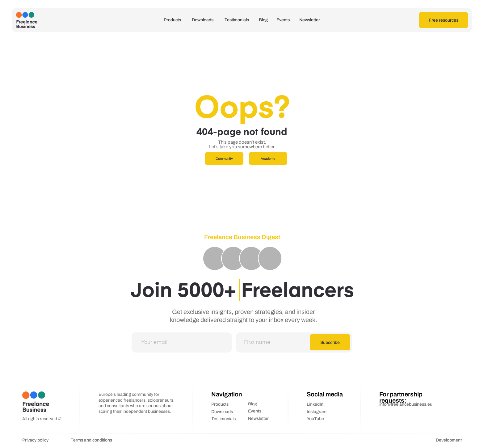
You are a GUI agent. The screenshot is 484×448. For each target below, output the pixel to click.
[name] (278, 342)
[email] (181, 342)
